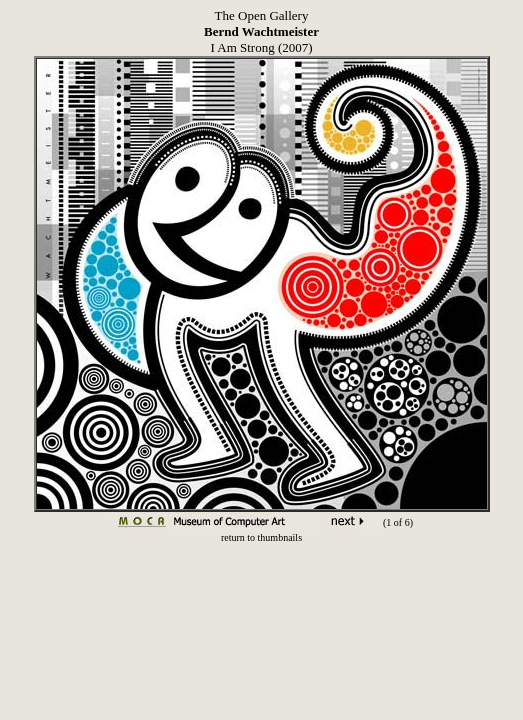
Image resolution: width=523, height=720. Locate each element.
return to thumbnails (261, 537)
